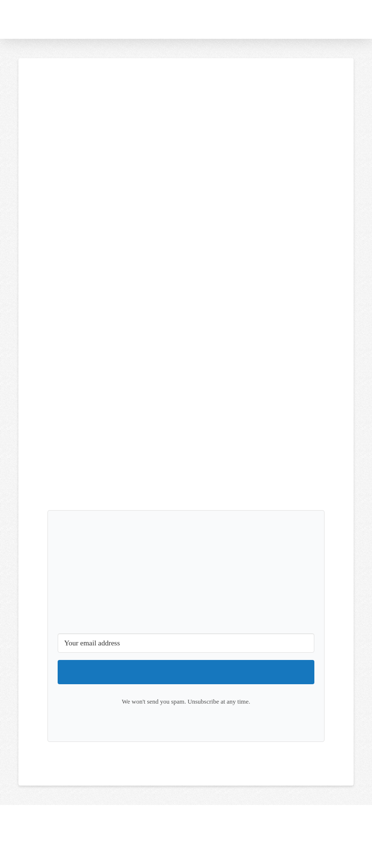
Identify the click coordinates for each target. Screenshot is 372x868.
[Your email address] (186, 643)
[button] (361, 19)
